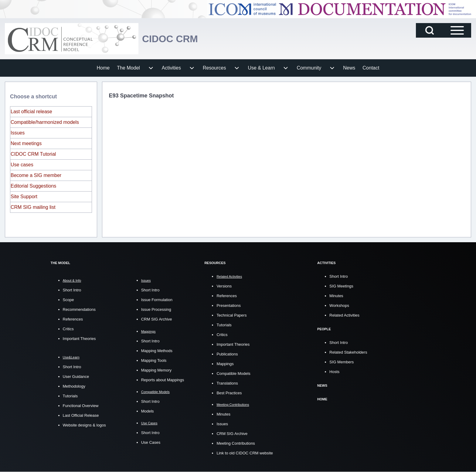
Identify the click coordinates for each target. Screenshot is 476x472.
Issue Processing (156, 309)
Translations (227, 383)
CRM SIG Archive (157, 319)
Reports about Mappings (163, 380)
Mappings (225, 364)
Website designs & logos (84, 425)
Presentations (229, 306)
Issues (18, 133)
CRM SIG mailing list (33, 207)
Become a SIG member (36, 175)
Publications (227, 354)
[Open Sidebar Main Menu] (457, 30)
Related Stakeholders (348, 352)
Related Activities (344, 315)
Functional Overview (81, 406)
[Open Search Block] (430, 30)
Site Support (24, 197)
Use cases (22, 165)
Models (148, 411)
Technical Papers (231, 315)
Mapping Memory (156, 370)
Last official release (31, 112)
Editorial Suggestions (33, 186)
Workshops (339, 306)
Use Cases (151, 442)
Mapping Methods (157, 351)
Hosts (334, 372)
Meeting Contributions (236, 443)
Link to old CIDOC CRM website (245, 453)
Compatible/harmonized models (45, 122)
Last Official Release (81, 415)
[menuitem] (103, 68)
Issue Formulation (157, 300)
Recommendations (79, 309)
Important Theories (79, 339)
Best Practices (229, 393)
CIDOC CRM (174, 39)
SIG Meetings (341, 286)
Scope (68, 300)
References (73, 319)
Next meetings (26, 143)
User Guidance (76, 377)
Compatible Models (233, 374)
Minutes (223, 414)
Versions (224, 286)
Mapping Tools (154, 360)
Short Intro (72, 290)
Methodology (74, 386)
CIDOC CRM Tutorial (33, 154)
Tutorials (70, 396)
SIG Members (342, 362)
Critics (68, 329)
